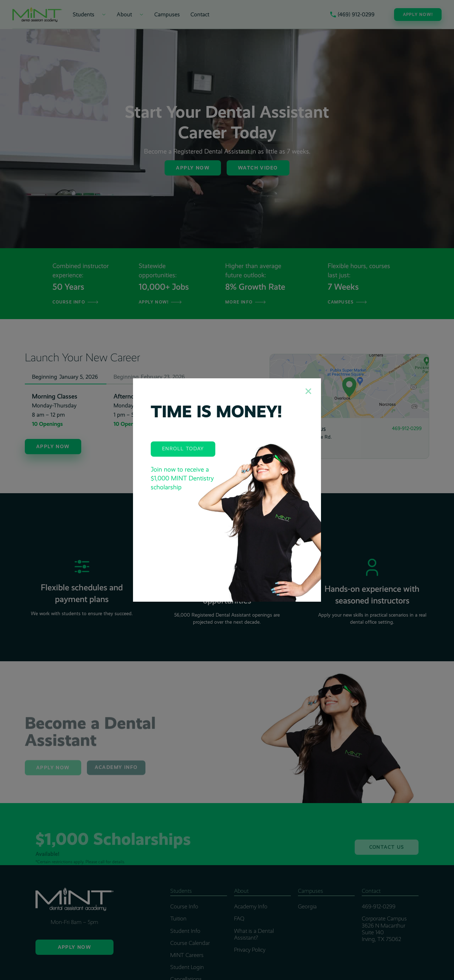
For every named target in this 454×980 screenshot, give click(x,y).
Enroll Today (183, 449)
